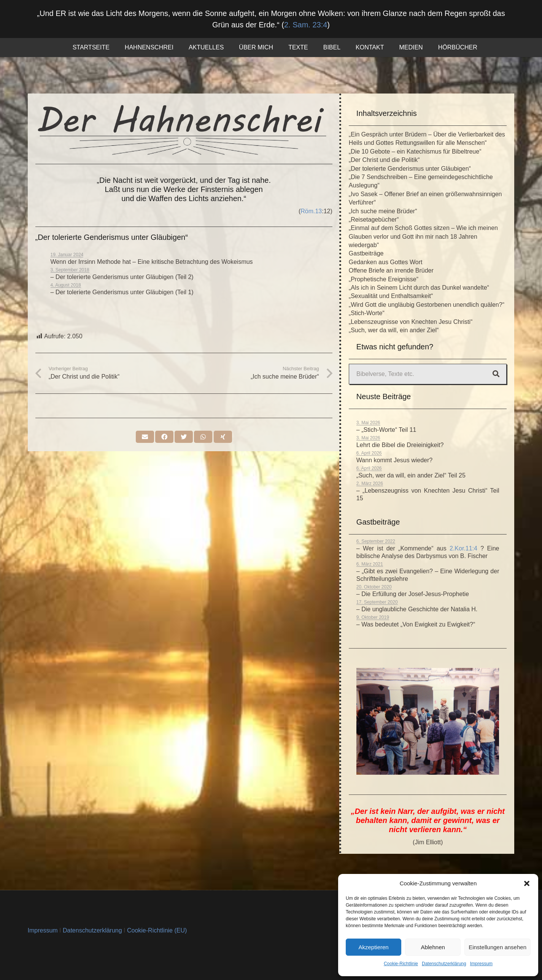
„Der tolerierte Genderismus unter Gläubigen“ (410, 169)
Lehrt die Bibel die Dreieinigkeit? (400, 445)
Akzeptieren (373, 947)
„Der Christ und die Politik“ (384, 160)
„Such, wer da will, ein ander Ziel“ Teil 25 (411, 475)
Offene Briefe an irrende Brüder (391, 270)
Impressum (481, 964)
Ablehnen (433, 947)
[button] (527, 883)
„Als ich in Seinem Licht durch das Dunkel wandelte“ (419, 288)
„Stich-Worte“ (367, 313)
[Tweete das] (184, 437)
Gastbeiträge (366, 253)
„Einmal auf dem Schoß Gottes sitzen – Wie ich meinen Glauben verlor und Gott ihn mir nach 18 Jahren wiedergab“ (423, 236)
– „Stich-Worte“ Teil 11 (386, 430)
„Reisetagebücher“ (374, 220)
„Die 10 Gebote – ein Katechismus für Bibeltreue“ (415, 151)
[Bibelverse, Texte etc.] (428, 374)
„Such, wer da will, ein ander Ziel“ (394, 330)
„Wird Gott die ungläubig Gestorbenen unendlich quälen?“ (427, 305)
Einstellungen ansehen (497, 947)
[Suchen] (496, 374)
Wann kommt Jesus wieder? (394, 460)
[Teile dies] (164, 437)
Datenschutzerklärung (444, 964)
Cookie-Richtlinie (401, 964)
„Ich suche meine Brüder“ (383, 211)
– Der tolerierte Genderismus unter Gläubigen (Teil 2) (122, 277)
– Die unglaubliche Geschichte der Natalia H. (417, 609)
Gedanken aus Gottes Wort (386, 262)
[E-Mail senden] (145, 437)
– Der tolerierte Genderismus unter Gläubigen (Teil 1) (122, 292)
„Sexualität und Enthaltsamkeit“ (391, 296)
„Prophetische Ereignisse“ (384, 279)
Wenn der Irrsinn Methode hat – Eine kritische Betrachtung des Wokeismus (152, 262)
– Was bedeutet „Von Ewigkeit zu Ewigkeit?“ (416, 624)
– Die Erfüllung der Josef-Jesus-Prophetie (413, 594)
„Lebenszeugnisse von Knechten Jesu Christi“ (411, 322)
